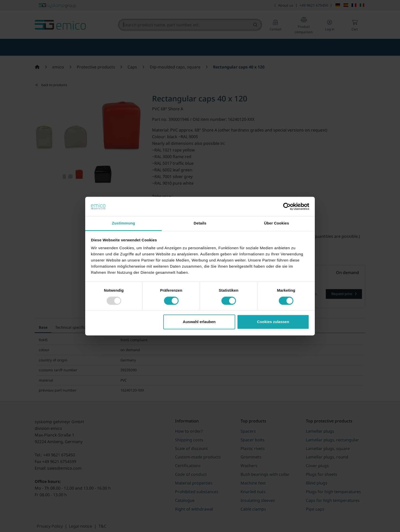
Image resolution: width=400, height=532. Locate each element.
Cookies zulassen (273, 322)
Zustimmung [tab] (124, 223)
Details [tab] (200, 223)
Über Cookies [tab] (277, 223)
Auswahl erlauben (199, 322)
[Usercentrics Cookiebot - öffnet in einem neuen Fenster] (287, 206)
